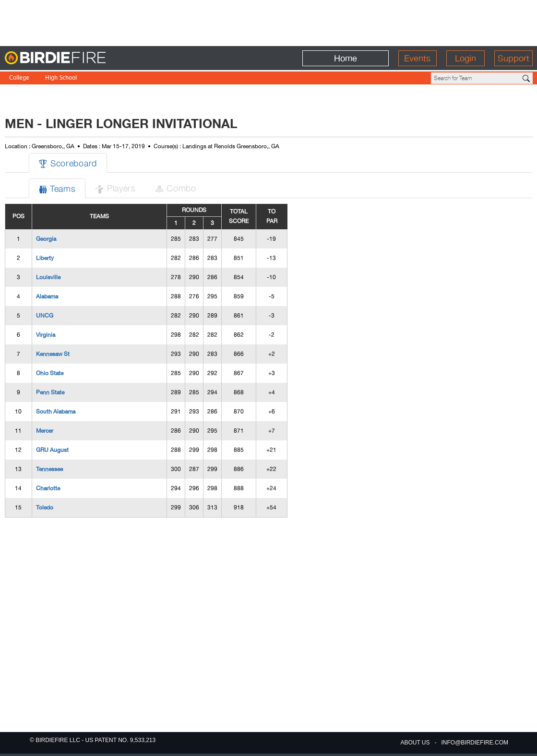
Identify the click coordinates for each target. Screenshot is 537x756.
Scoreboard (68, 163)
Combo (176, 188)
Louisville (48, 277)
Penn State (50, 392)
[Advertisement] (269, 22)
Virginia (46, 335)
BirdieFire (75, 58)
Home (346, 58)
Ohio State (50, 373)
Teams (57, 188)
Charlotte (48, 488)
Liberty (45, 258)
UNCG (45, 316)
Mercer (45, 431)
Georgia (46, 239)
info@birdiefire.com (475, 743)
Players (115, 188)
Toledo (45, 508)
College (19, 78)
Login (465, 58)
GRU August (52, 450)
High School (61, 78)
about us (415, 743)
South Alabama (56, 412)
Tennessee (49, 469)
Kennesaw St (53, 354)
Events (417, 58)
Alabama (47, 296)
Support (513, 58)
